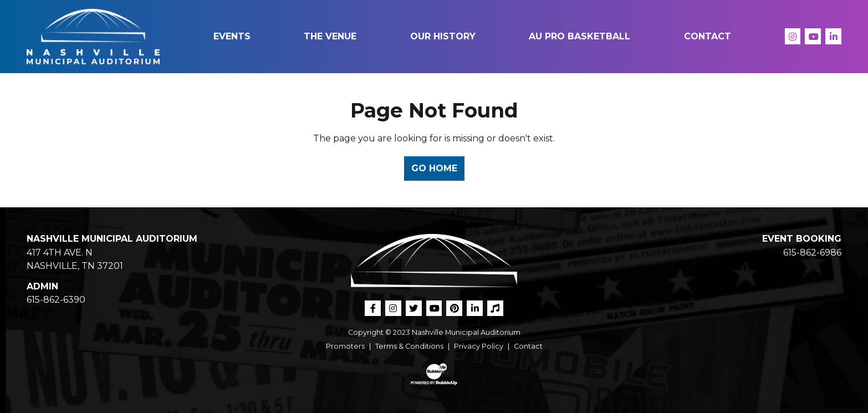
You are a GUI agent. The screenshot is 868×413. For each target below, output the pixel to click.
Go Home (434, 168)
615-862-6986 (812, 253)
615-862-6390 (56, 300)
